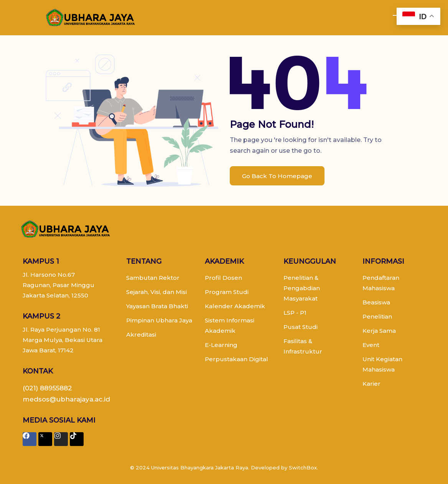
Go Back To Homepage (277, 176)
